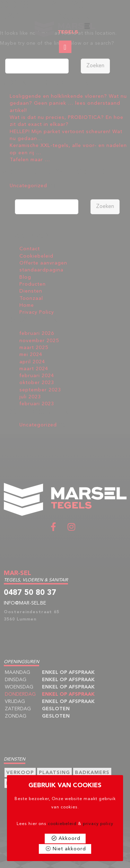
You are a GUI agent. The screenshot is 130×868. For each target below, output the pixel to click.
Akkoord (70, 839)
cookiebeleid (62, 824)
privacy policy (98, 824)
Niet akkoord (69, 849)
